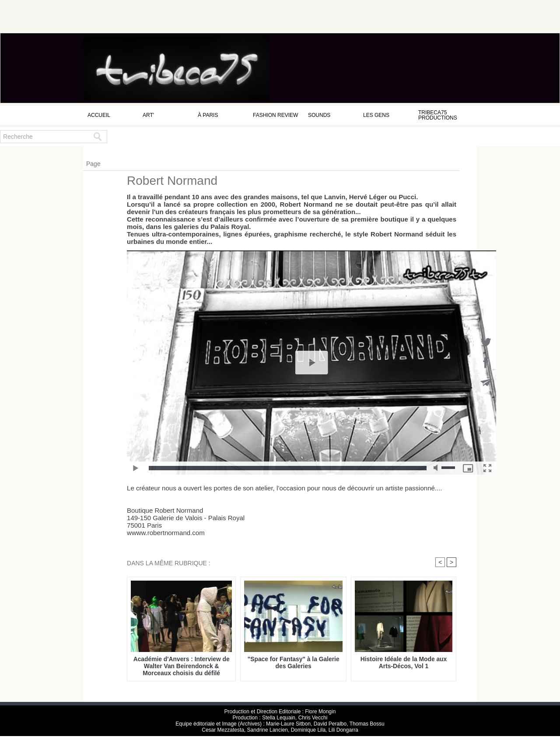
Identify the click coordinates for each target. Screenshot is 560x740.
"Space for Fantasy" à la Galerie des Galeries (293, 662)
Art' (148, 115)
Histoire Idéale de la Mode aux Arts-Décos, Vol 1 (404, 662)
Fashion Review (275, 115)
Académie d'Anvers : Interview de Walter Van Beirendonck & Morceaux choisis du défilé (182, 666)
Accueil (99, 115)
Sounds (319, 115)
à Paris (208, 115)
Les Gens (376, 115)
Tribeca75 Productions (438, 115)
